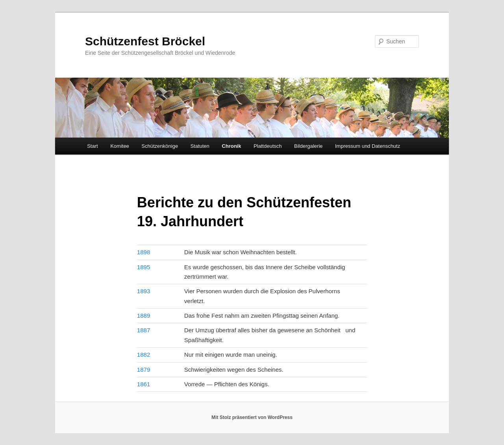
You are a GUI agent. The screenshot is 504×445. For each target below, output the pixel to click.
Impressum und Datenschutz (368, 146)
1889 (144, 316)
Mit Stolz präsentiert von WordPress (252, 417)
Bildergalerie (308, 146)
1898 (144, 252)
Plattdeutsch (268, 146)
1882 (144, 355)
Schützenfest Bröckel (145, 41)
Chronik (231, 146)
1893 (144, 291)
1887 (144, 330)
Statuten (200, 146)
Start (92, 146)
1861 (144, 384)
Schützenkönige (160, 146)
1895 (144, 267)
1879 (144, 370)
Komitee (120, 146)
